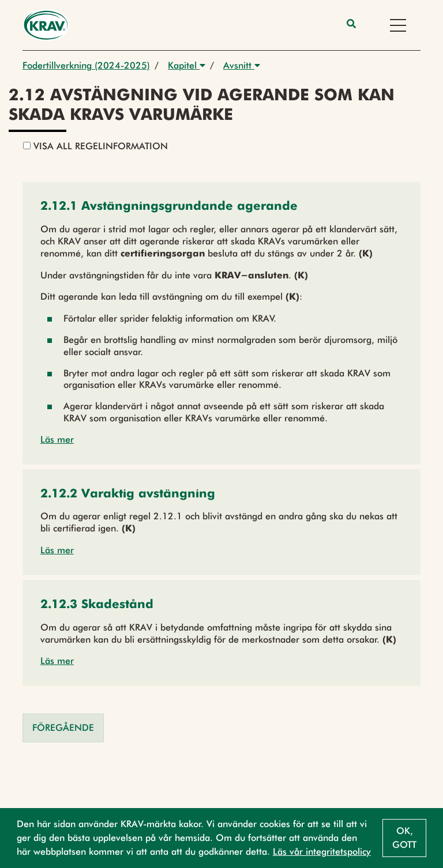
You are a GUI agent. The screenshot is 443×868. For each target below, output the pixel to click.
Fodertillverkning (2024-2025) (86, 65)
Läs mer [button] (57, 439)
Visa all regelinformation (95, 146)
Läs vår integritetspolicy (322, 852)
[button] (169, 207)
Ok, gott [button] (404, 838)
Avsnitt (242, 65)
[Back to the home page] (46, 25)
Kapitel (187, 65)
